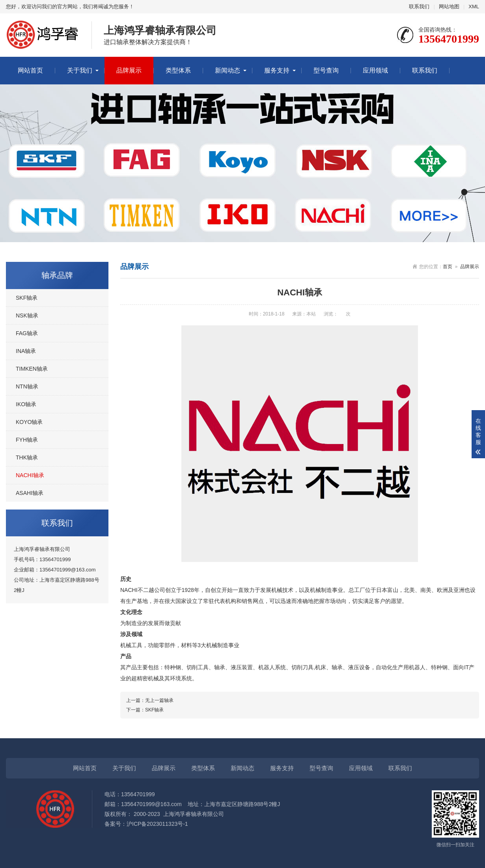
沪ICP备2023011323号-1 (157, 824)
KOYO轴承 (29, 422)
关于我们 (80, 70)
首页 (448, 267)
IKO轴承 (26, 404)
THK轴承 (27, 457)
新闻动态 (228, 70)
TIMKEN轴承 (32, 369)
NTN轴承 (27, 386)
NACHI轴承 (30, 475)
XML (474, 7)
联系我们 (419, 7)
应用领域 (375, 70)
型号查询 (326, 70)
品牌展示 (129, 70)
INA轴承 (26, 351)
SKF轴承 (27, 298)
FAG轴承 (27, 333)
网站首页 (30, 70)
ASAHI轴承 (30, 493)
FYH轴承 (27, 440)
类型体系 (178, 70)
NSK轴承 (27, 315)
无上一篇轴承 (159, 700)
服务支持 (277, 70)
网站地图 (449, 7)
